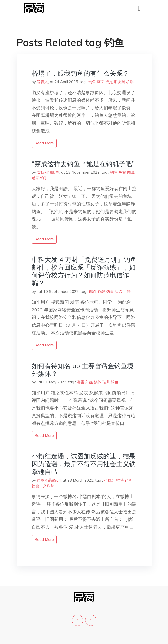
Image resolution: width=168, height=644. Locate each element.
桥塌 (130, 82)
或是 (109, 82)
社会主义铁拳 (43, 486)
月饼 (127, 292)
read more (44, 143)
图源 (131, 172)
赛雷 (81, 382)
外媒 (89, 382)
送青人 (43, 82)
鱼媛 (122, 172)
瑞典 (106, 382)
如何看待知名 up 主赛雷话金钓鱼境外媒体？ (83, 370)
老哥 (35, 178)
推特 (120, 480)
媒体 (98, 382)
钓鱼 (92, 82)
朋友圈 (119, 82)
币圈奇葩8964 (49, 480)
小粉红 (109, 480)
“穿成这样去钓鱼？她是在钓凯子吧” (83, 164)
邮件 (93, 292)
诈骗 (101, 292)
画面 (101, 82)
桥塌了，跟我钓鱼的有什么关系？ (80, 73)
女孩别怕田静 (48, 172)
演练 (118, 292)
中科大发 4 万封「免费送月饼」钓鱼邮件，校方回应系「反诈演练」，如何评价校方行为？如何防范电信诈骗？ (84, 271)
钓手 (44, 178)
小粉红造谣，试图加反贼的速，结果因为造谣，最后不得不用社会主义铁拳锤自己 (84, 464)
